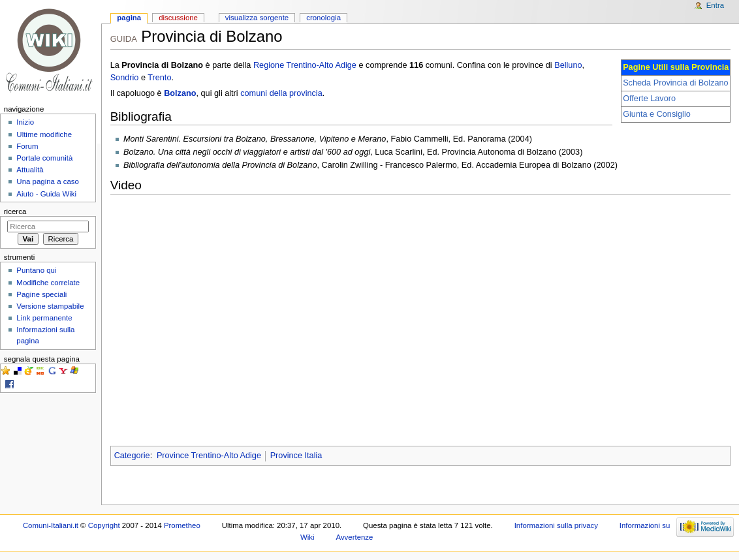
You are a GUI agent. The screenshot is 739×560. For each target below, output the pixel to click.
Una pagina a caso (48, 181)
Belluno (568, 65)
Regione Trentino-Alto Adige (305, 65)
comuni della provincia (281, 93)
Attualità (30, 170)
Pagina (129, 18)
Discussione (178, 18)
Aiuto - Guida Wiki (46, 194)
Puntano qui (36, 270)
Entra (715, 5)
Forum (27, 146)
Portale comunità (44, 158)
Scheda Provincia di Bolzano (676, 83)
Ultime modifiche (44, 134)
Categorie (132, 456)
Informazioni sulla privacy (556, 525)
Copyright (104, 525)
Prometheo (182, 525)
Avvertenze (354, 537)
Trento (159, 78)
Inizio (25, 122)
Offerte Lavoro (649, 99)
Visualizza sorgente (257, 18)
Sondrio (125, 78)
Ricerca (15, 211)
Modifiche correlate (48, 283)
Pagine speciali (41, 294)
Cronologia (323, 18)
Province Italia (296, 456)
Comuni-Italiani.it (51, 525)
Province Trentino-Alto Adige (209, 456)
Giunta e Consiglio (657, 114)
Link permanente (44, 318)
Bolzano (180, 93)
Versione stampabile (50, 306)
